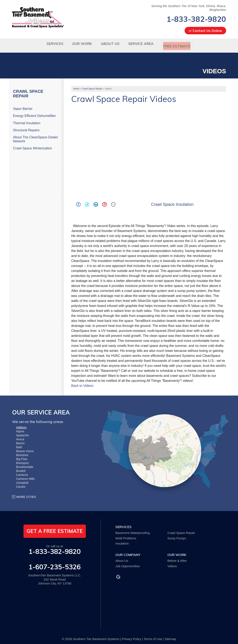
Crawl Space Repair (28, 90)
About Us (122, 557)
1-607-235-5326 (55, 563)
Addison (22, 424)
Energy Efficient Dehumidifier (35, 113)
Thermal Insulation (27, 120)
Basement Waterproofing (133, 529)
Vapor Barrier (23, 105)
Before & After (177, 557)
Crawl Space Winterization (33, 145)
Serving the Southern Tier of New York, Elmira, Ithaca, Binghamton (189, 8)
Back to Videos (82, 382)
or (205, 31)
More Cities (26, 494)
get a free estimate (55, 528)
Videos (172, 563)
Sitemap (170, 636)
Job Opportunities (128, 563)
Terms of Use (153, 636)
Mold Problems (126, 535)
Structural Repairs (26, 127)
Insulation (122, 540)
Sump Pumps (177, 535)
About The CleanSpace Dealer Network (36, 136)
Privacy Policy (131, 636)
